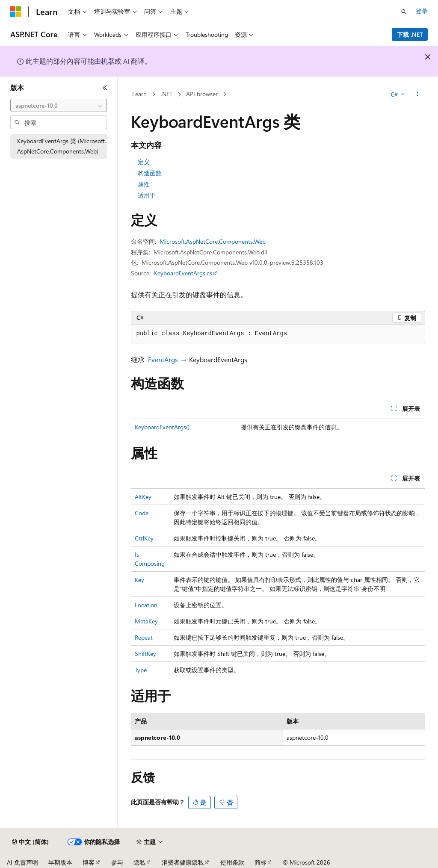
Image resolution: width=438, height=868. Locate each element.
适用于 (147, 195)
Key (139, 580)
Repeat (144, 637)
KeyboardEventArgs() (162, 427)
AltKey (143, 497)
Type (141, 670)
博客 (89, 862)
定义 (144, 162)
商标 (260, 862)
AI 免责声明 (22, 862)
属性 (144, 184)
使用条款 (232, 862)
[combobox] (59, 106)
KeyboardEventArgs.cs (183, 273)
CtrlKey (144, 538)
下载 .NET (410, 34)
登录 (422, 11)
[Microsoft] (16, 12)
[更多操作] (417, 94)
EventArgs (163, 359)
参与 (117, 862)
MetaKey (146, 621)
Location (146, 605)
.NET (167, 94)
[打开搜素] (404, 12)
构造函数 (150, 173)
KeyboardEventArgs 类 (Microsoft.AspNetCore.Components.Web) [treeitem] (62, 146)
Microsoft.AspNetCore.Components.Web (213, 241)
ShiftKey (145, 654)
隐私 (139, 862)
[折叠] (105, 88)
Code (142, 513)
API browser (202, 94)
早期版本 (60, 862)
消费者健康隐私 (183, 862)
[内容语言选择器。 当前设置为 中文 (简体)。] (30, 842)
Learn (139, 94)
